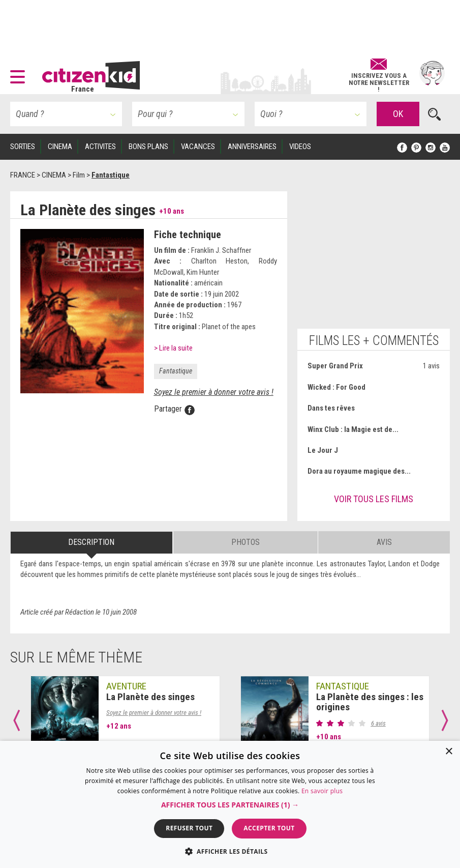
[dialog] (230, 804)
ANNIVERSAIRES (252, 147)
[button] (20, 73)
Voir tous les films (374, 499)
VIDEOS (300, 147)
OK (398, 114)
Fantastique (176, 371)
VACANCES (198, 147)
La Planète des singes (150, 697)
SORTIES (23, 147)
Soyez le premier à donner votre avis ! (214, 392)
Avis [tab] (384, 542)
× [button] (449, 752)
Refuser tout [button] (189, 828)
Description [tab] (91, 542)
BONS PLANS (148, 147)
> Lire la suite (173, 348)
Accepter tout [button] (269, 828)
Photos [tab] (246, 542)
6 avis (378, 723)
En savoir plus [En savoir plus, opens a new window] (322, 791)
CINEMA (60, 147)
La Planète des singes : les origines (370, 702)
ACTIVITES (100, 147)
